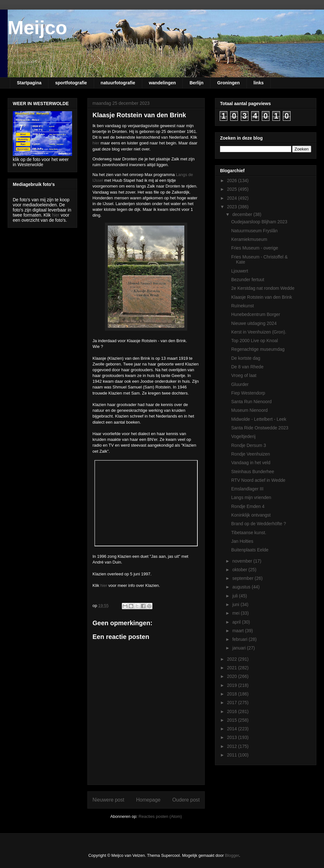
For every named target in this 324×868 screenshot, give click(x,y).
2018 (233, 694)
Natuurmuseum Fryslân (254, 231)
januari (239, 648)
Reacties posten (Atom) (160, 816)
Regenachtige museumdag (258, 349)
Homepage (148, 800)
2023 (233, 207)
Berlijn (196, 83)
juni (236, 604)
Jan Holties (242, 541)
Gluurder (240, 384)
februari (240, 639)
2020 (233, 676)
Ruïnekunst (243, 306)
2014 (233, 729)
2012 (233, 746)
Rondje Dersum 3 (249, 445)
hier (96, 143)
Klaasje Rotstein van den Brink (262, 297)
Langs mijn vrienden (251, 497)
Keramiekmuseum (249, 239)
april (237, 622)
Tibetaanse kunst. (249, 533)
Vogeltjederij (243, 436)
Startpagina (29, 83)
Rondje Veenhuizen (250, 454)
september (243, 578)
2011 (233, 755)
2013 (233, 737)
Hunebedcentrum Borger (256, 314)
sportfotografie (71, 83)
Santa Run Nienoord (251, 402)
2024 (233, 198)
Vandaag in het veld (251, 463)
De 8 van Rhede (247, 367)
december (243, 214)
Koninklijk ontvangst (251, 515)
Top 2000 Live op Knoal (254, 341)
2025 (233, 189)
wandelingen (162, 83)
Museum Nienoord (249, 410)
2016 (233, 711)
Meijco (37, 28)
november (243, 561)
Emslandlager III (247, 489)
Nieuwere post (108, 800)
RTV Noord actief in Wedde (258, 480)
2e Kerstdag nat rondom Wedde (263, 288)
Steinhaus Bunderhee (253, 472)
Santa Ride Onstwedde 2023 (260, 428)
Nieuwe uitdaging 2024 (254, 323)
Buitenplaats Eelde (250, 550)
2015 (233, 720)
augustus (242, 587)
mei (236, 613)
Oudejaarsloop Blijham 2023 (259, 222)
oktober (240, 570)
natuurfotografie (118, 83)
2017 (233, 703)
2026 (233, 181)
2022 (233, 659)
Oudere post (186, 800)
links (259, 83)
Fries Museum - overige (255, 248)
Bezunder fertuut (248, 280)
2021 (233, 668)
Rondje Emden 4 (248, 506)
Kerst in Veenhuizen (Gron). (259, 332)
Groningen (228, 83)
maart (239, 631)
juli (236, 596)
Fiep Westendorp (248, 393)
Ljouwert (240, 271)
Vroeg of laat (244, 375)
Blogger (232, 855)
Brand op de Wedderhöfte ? (259, 524)
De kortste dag (246, 358)
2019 (233, 685)
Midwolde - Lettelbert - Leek (259, 419)
